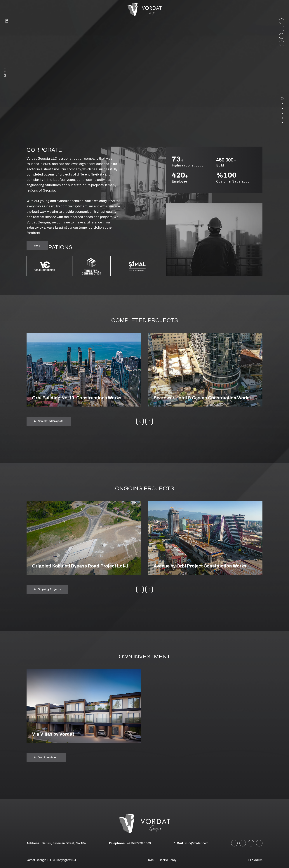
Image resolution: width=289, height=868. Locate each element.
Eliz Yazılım (255, 860)
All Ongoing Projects (47, 589)
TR (7, 21)
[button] (140, 421)
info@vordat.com (191, 843)
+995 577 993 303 (130, 843)
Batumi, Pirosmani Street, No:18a (56, 843)
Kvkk (151, 860)
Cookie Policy (168, 860)
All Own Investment (46, 757)
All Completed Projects (49, 421)
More (37, 246)
